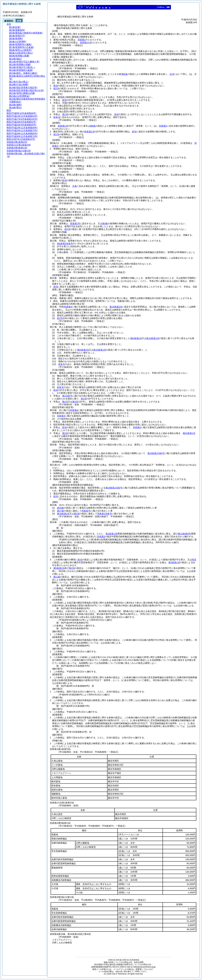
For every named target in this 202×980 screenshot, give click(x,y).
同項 (194, 560)
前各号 (62, 364)
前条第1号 (75, 223)
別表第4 (74, 410)
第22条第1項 (189, 433)
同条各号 (86, 511)
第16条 (60, 508)
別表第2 (163, 126)
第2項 (75, 402)
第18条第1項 (63, 514)
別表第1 (82, 40)
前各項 (57, 117)
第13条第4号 (184, 534)
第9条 (93, 126)
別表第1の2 (86, 42)
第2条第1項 (111, 534)
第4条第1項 (174, 562)
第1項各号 (67, 396)
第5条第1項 (59, 568)
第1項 (65, 114)
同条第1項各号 (104, 514)
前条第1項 (63, 126)
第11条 (57, 577)
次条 (74, 186)
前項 (56, 86)
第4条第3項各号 (65, 244)
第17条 (60, 511)
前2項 (56, 88)
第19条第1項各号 (156, 453)
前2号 (60, 318)
